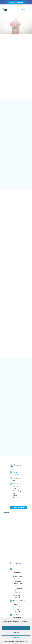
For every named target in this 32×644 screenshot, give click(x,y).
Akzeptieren (16, 628)
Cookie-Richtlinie (8, 642)
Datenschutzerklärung (17, 642)
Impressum (26, 642)
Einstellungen (16, 637)
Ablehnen (16, 633)
